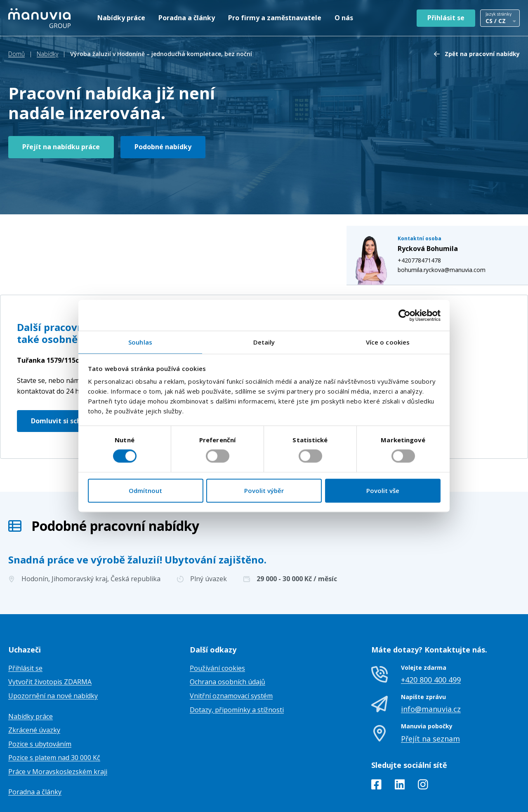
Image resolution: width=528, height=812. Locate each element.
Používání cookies (217, 627)
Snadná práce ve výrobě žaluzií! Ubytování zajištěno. (137, 518)
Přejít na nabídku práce (61, 147)
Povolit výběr (264, 490)
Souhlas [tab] (140, 342)
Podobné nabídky (163, 147)
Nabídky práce (121, 18)
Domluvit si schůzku (64, 380)
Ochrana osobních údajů (227, 641)
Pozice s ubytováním (40, 703)
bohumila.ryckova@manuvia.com (450, 209)
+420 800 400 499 (431, 639)
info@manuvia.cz (431, 668)
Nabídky (47, 54)
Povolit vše (383, 490)
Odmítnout (145, 490)
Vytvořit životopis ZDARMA (50, 641)
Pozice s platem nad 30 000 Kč (54, 717)
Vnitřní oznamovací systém (231, 655)
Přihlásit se (446, 18)
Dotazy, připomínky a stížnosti (237, 669)
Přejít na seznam (430, 697)
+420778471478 (428, 200)
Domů (16, 54)
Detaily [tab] (264, 342)
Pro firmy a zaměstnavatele (275, 18)
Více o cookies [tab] (388, 342)
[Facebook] (376, 745)
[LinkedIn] (400, 745)
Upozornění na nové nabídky (53, 655)
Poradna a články (187, 18)
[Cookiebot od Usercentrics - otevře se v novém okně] (404, 315)
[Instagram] (423, 745)
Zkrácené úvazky (34, 689)
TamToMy (506, 799)
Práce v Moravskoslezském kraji (58, 731)
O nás (344, 18)
